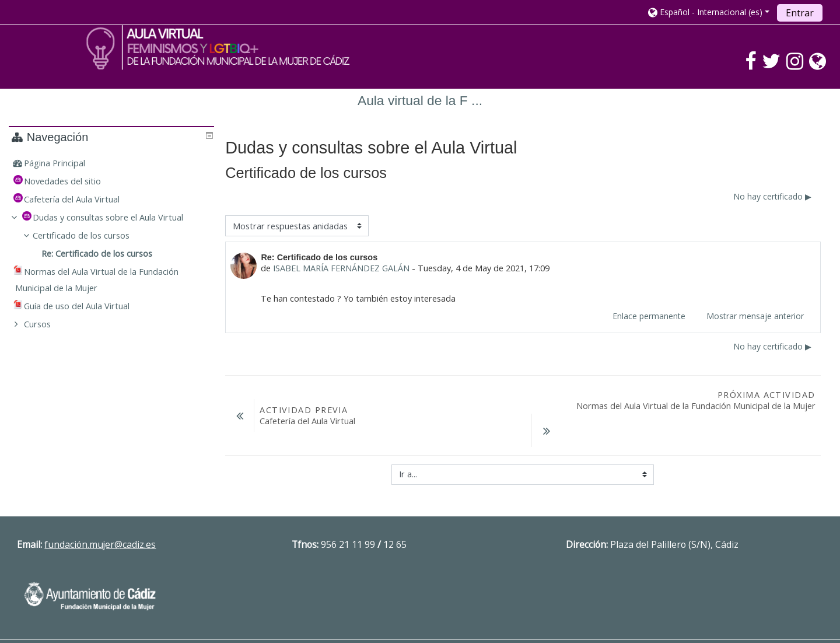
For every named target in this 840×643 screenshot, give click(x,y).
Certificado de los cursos (90, 235)
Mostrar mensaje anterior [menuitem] (755, 316)
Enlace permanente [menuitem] (649, 316)
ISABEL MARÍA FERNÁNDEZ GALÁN (341, 268)
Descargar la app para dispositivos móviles (648, 622)
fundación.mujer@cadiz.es (100, 515)
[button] (709, 12)
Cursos (45, 324)
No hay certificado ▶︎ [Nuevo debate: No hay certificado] (772, 196)
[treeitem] (113, 163)
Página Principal (63, 163)
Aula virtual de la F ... (420, 100)
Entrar (800, 13)
